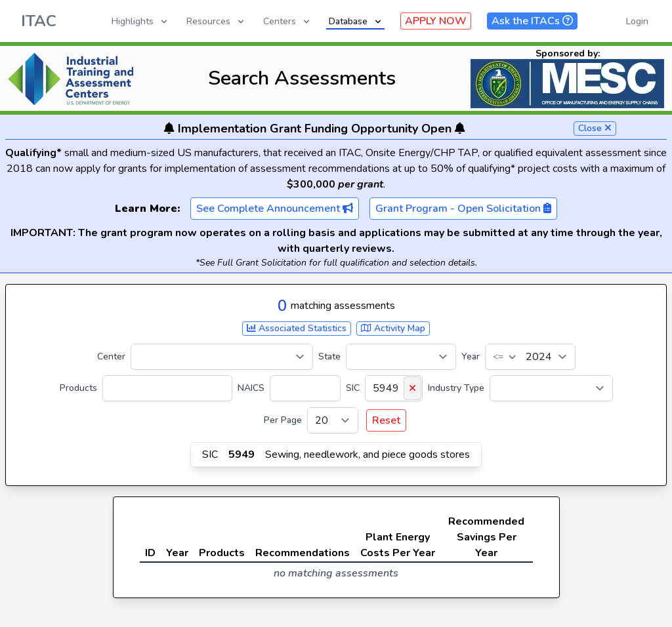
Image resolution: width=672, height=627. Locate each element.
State (329, 356)
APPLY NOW (436, 21)
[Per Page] (333, 420)
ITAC (39, 21)
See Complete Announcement (275, 209)
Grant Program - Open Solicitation (463, 209)
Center (111, 356)
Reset (386, 420)
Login (637, 21)
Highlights (140, 21)
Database (356, 21)
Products (78, 388)
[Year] (530, 357)
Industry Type (456, 388)
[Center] (222, 357)
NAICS (251, 388)
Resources (216, 21)
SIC (353, 388)
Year (471, 356)
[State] (401, 357)
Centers (287, 21)
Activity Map (393, 328)
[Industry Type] (551, 388)
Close (595, 128)
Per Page (283, 420)
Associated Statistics (297, 328)
